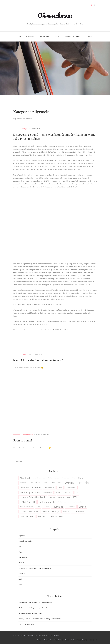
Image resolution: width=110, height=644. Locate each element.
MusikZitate (30, 36)
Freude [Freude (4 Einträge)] (83, 483)
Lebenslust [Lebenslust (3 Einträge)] (27, 502)
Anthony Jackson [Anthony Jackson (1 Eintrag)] (53, 478)
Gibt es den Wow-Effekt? (27, 624)
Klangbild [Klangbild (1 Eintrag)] (52, 497)
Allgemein (22, 536)
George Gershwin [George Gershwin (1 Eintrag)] (71, 488)
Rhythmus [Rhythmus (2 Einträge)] (57, 507)
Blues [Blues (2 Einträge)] (81, 478)
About (57, 36)
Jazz (20, 547)
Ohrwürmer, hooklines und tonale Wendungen (35, 568)
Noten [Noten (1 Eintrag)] (38, 507)
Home (19, 36)
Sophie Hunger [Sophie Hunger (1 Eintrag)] (34, 512)
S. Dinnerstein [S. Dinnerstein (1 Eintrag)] (71, 507)
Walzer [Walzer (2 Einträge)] (41, 516)
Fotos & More (44, 36)
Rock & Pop (22, 574)
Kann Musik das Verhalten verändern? (38, 360)
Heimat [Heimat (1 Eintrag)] (58, 492)
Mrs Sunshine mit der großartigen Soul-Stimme (35, 608)
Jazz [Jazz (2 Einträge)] (78, 492)
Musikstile (22, 563)
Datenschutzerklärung (72, 36)
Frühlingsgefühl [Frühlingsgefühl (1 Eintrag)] (49, 488)
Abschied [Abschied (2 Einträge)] (25, 478)
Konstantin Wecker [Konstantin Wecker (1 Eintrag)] (64, 497)
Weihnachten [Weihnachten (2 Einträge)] (56, 516)
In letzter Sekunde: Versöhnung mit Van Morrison (35, 602)
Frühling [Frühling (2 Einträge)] (37, 488)
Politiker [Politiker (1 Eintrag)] (46, 507)
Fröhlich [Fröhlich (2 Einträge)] (24, 488)
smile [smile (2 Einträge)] (23, 512)
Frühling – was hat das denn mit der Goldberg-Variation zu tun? (40, 619)
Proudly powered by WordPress (24, 635)
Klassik (21, 552)
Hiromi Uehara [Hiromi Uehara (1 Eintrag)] (68, 492)
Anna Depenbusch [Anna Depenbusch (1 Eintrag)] (39, 478)
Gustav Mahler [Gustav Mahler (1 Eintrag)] (48, 492)
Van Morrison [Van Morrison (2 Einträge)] (27, 516)
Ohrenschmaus (55, 15)
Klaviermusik (23, 557)
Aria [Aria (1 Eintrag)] (73, 478)
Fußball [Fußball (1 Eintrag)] (60, 488)
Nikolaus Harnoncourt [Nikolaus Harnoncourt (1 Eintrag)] (26, 507)
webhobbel (29, 434)
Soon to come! (23, 440)
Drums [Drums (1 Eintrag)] (46, 483)
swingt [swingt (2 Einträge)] (56, 512)
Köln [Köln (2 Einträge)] (76, 497)
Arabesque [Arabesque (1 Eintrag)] (65, 478)
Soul (20, 579)
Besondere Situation (26, 541)
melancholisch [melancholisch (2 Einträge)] (47, 502)
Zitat (20, 585)
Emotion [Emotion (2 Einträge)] (69, 483)
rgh (26, 129)
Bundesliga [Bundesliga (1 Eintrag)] (23, 483)
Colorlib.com (54, 635)
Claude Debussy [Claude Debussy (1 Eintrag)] (35, 483)
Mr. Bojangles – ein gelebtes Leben (30, 613)
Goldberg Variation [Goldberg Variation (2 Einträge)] (30, 492)
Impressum (90, 36)
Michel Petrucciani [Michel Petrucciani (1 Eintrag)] (64, 502)
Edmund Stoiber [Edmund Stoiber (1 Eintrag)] (56, 483)
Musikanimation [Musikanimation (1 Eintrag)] (78, 502)
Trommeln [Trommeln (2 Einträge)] (78, 512)
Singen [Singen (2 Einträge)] (82, 507)
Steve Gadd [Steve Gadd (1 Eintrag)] (45, 512)
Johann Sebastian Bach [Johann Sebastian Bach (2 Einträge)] (33, 497)
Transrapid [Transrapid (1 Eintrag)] (66, 512)
